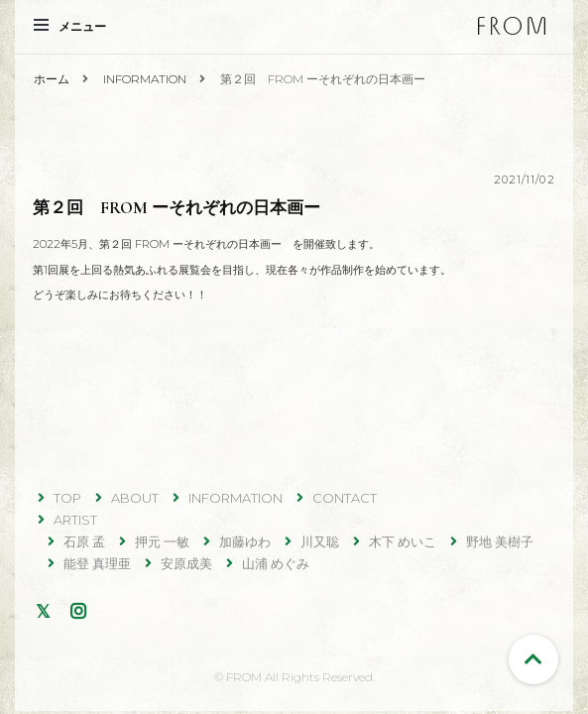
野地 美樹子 (500, 541)
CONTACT (345, 498)
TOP (67, 498)
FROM (512, 26)
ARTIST (75, 520)
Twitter (47, 611)
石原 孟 (84, 541)
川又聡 (320, 541)
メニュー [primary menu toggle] (70, 27)
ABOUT (135, 498)
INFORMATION (235, 498)
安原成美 (186, 563)
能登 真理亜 (97, 563)
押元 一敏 (162, 541)
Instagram (82, 611)
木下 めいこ (403, 541)
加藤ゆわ (245, 541)
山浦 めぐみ (276, 563)
